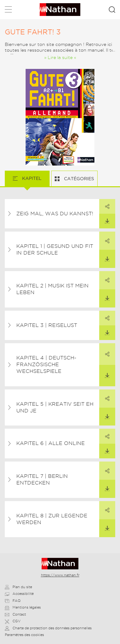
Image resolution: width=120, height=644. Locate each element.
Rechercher (112, 10)
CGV (13, 621)
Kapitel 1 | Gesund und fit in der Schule (55, 249)
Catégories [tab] (78, 179)
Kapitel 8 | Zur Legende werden (52, 519)
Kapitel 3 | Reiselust (47, 325)
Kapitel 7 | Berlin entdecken (42, 479)
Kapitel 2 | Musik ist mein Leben (52, 289)
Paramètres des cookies (24, 635)
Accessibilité (19, 594)
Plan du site (18, 587)
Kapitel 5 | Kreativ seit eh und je (55, 407)
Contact (15, 614)
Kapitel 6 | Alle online (51, 443)
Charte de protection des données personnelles (48, 628)
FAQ (13, 601)
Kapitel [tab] (31, 178)
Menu (8, 11)
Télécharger (104, 219)
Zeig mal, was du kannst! (55, 214)
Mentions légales (23, 607)
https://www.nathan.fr (60, 575)
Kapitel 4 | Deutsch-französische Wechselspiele (46, 364)
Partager (104, 204)
